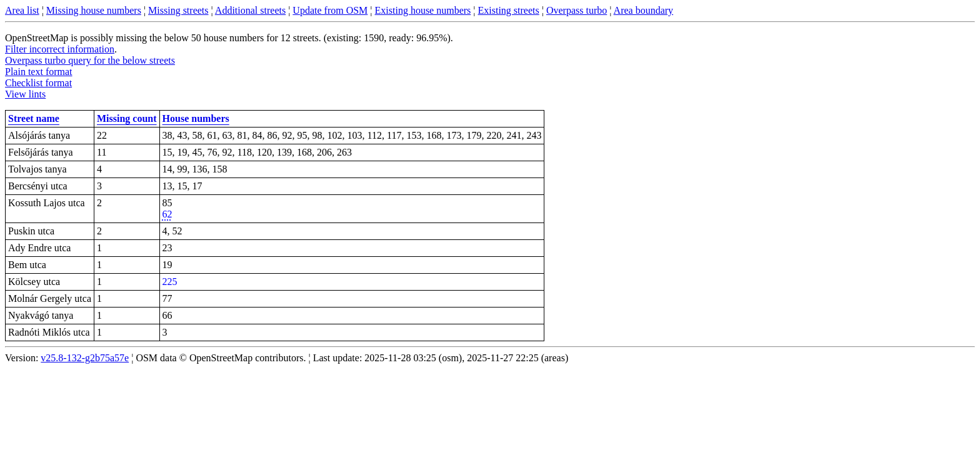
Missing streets (178, 10)
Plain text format (39, 72)
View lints (25, 94)
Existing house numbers (423, 10)
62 (167, 214)
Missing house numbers (94, 10)
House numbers (196, 118)
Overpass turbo (577, 10)
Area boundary (644, 10)
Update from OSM (330, 10)
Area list (22, 10)
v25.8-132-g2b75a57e (85, 358)
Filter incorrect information (60, 49)
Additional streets (250, 10)
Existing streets (509, 10)
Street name (34, 118)
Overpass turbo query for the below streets (90, 60)
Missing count (127, 118)
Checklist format (38, 83)
